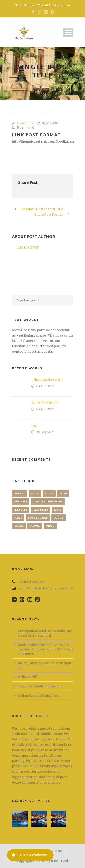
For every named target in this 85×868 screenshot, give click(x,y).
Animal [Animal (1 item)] (20, 493)
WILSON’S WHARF (45, 403)
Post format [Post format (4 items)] (38, 518)
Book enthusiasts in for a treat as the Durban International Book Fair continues (45, 649)
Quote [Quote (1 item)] (58, 518)
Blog (20, 128)
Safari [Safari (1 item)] (19, 526)
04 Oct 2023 (45, 386)
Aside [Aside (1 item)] (35, 493)
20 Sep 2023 (45, 432)
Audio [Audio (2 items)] (49, 493)
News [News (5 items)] (18, 518)
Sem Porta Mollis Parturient (40, 686)
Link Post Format (36, 135)
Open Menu (68, 32)
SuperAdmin (25, 123)
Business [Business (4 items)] (21, 502)
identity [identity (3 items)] (21, 510)
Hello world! (27, 677)
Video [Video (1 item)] (50, 526)
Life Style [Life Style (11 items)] (41, 510)
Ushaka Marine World (47, 380)
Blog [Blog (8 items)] (63, 493)
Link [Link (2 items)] (57, 510)
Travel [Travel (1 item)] (35, 526)
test (34, 426)
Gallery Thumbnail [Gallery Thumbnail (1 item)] (48, 502)
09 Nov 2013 (50, 123)
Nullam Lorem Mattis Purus (39, 696)
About (58, 851)
